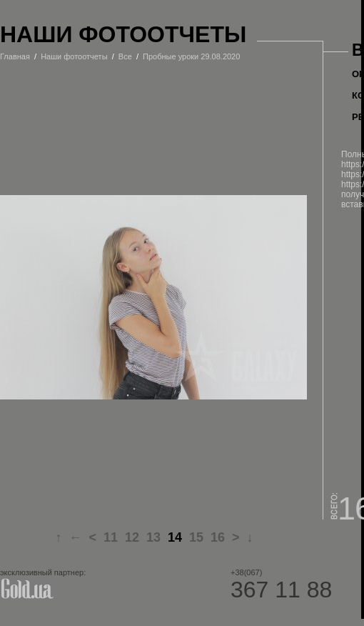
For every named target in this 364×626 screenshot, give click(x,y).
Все (125, 56)
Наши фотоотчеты (74, 56)
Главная (15, 56)
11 (111, 537)
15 (196, 537)
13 (153, 537)
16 (218, 537)
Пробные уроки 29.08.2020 (191, 56)
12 (132, 537)
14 (175, 537)
